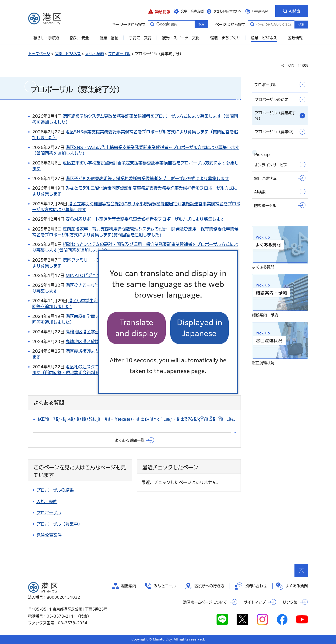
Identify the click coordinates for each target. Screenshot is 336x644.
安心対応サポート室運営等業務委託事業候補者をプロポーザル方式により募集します (145, 219)
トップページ (39, 54)
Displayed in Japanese (200, 328)
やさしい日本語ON (227, 11)
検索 (301, 24)
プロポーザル (119, 54)
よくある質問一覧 (129, 440)
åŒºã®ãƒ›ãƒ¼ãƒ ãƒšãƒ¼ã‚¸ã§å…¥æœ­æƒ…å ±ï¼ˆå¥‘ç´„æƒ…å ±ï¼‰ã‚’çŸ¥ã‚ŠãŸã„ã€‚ (136, 419)
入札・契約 (94, 54)
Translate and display (136, 328)
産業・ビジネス (68, 54)
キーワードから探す (152, 24)
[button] (159, 11)
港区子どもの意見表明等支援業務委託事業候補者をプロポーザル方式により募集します (147, 178)
